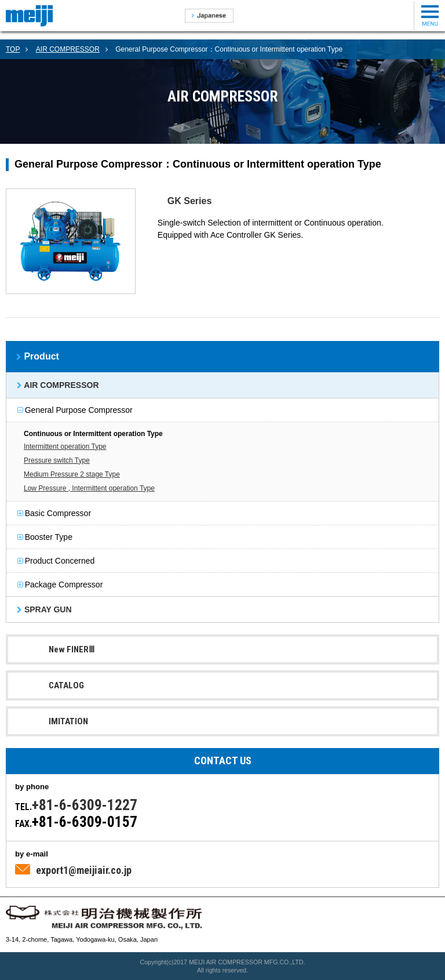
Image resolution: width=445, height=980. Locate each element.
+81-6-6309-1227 (85, 805)
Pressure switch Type (57, 460)
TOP (13, 49)
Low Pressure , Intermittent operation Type (89, 488)
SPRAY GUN (46, 609)
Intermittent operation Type (65, 447)
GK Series (189, 201)
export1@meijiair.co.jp (84, 870)
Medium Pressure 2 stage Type (72, 474)
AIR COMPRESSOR (68, 49)
